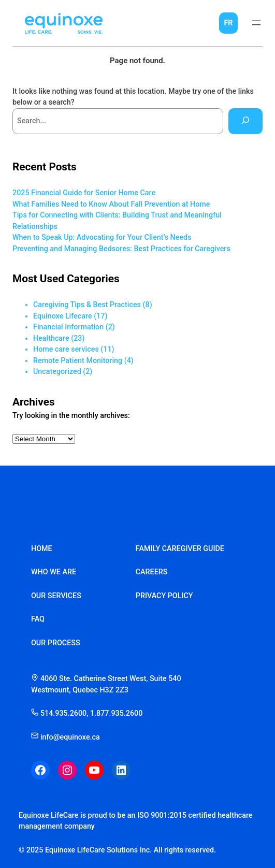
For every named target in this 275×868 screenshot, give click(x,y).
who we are (54, 572)
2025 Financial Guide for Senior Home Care (84, 193)
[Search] (245, 121)
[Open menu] (256, 23)
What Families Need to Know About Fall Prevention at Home (111, 204)
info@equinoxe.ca (66, 737)
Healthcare (51, 338)
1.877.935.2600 (116, 713)
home (42, 548)
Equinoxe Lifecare (63, 316)
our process (56, 643)
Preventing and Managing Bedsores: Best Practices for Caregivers (121, 249)
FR (228, 23)
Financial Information (68, 327)
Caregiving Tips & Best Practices (87, 305)
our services (56, 596)
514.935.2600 (63, 713)
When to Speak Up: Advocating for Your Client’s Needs (102, 237)
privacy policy (164, 596)
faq (38, 619)
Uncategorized (57, 371)
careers (152, 572)
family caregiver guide (180, 548)
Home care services (66, 349)
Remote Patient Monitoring (78, 360)
